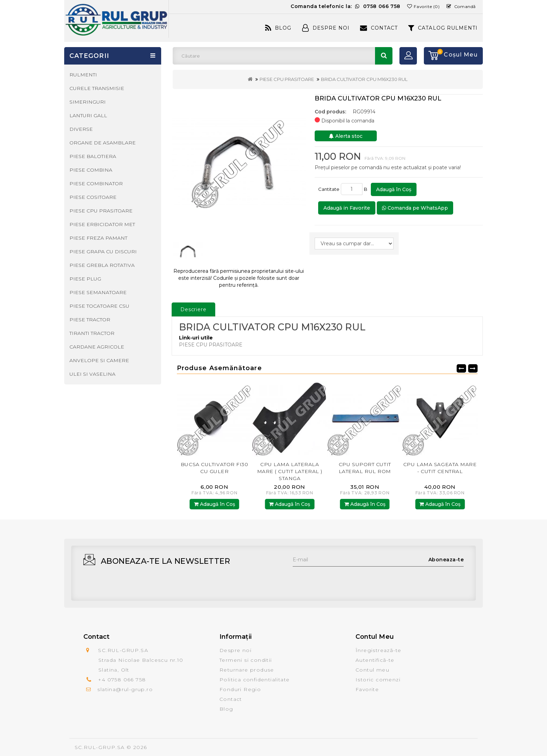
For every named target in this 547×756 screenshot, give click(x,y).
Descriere (193, 309)
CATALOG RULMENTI (443, 28)
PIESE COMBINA (91, 170)
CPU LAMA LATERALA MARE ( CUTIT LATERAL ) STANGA (365, 471)
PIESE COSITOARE (93, 197)
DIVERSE (81, 129)
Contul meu (372, 670)
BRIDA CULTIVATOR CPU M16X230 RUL (364, 79)
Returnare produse (247, 670)
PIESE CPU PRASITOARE (287, 79)
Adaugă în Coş (394, 189)
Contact (379, 28)
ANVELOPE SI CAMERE (99, 360)
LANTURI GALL (88, 115)
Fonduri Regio (240, 689)
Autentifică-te (375, 660)
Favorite (367, 689)
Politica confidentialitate (254, 680)
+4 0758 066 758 (122, 680)
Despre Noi (326, 28)
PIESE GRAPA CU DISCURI (103, 252)
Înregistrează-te (378, 650)
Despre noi (235, 650)
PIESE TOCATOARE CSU (99, 306)
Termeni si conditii (246, 660)
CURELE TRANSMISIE (97, 88)
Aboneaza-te (446, 560)
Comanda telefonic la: (346, 6)
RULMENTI (83, 75)
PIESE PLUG (85, 279)
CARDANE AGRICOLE (97, 347)
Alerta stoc (346, 136)
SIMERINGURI (88, 102)
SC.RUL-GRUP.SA (100, 747)
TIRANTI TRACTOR (92, 333)
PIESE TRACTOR (90, 320)
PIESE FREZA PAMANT (98, 238)
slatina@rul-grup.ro (125, 689)
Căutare (384, 56)
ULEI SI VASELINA (92, 374)
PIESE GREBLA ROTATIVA (102, 265)
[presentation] (346, 580)
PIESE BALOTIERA (93, 156)
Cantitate (329, 189)
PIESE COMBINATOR (96, 184)
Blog (278, 28)
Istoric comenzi (378, 680)
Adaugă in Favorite (347, 208)
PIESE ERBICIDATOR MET (102, 224)
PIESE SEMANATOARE (98, 292)
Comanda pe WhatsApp (415, 208)
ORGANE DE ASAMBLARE (103, 143)
